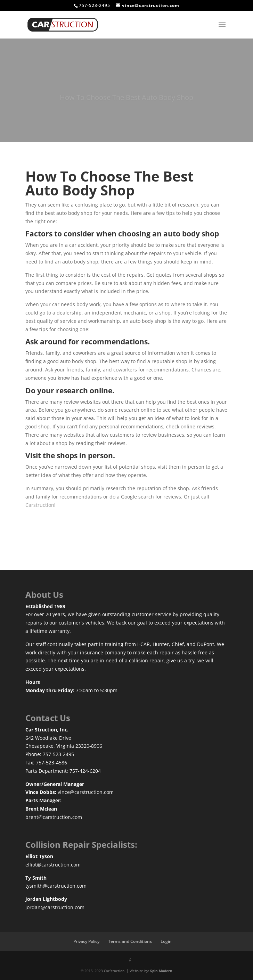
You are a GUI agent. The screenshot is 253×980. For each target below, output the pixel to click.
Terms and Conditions (130, 941)
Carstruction (40, 505)
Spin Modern (161, 971)
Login (166, 941)
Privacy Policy (86, 941)
